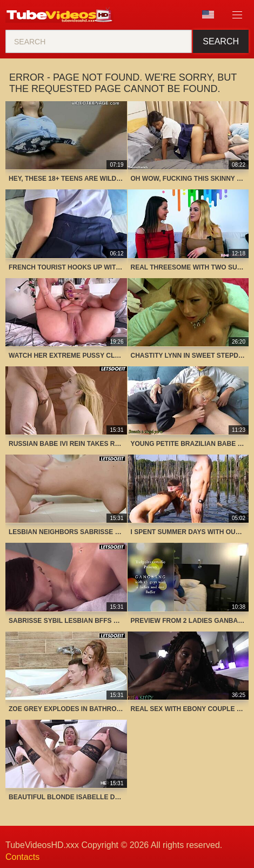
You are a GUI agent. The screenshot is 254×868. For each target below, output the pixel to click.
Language (208, 15)
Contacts (22, 857)
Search (221, 41)
